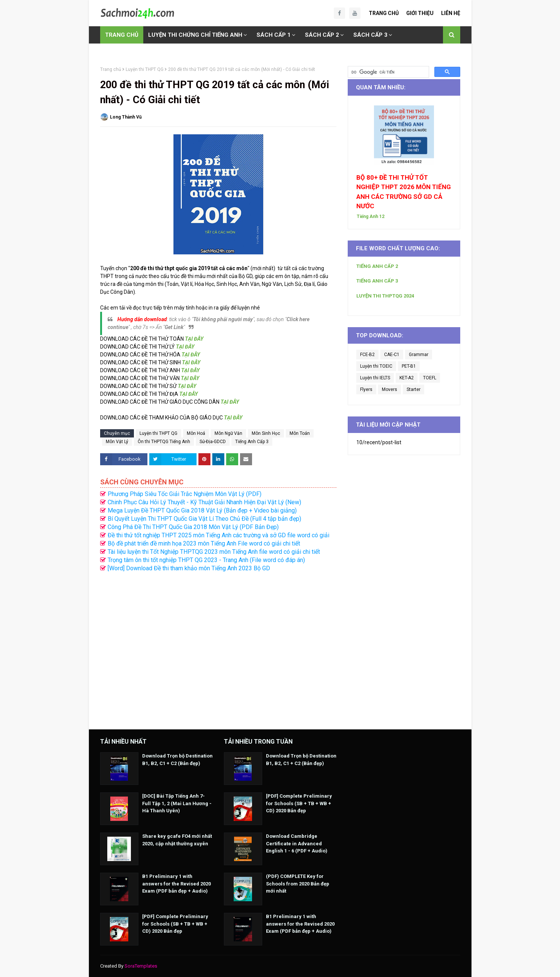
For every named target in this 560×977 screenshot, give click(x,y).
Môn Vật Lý (117, 442)
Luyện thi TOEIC (376, 366)
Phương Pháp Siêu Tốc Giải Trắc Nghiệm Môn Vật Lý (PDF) (185, 494)
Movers (390, 389)
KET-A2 (407, 378)
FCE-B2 (367, 355)
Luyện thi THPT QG (145, 69)
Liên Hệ (451, 13)
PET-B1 (409, 366)
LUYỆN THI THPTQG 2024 (385, 296)
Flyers (366, 389)
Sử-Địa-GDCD (213, 442)
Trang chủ (111, 69)
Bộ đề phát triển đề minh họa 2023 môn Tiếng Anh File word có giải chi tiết (204, 543)
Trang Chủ (384, 13)
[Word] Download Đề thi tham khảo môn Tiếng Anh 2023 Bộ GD (189, 568)
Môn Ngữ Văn (228, 433)
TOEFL (430, 378)
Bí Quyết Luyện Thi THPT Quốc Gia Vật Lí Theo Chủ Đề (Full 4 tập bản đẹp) (204, 519)
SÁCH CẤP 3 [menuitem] (370, 35)
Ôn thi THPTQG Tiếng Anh (164, 442)
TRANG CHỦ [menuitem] (122, 35)
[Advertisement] (218, 647)
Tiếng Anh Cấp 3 (252, 442)
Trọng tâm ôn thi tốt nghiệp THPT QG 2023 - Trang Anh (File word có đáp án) (206, 560)
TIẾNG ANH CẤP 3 (377, 281)
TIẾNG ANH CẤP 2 (377, 266)
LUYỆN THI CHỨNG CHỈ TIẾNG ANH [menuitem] (195, 35)
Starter (414, 389)
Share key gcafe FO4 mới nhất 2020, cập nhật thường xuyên (177, 840)
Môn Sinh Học (266, 433)
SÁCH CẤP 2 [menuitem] (322, 35)
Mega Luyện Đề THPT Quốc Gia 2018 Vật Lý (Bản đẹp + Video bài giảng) (202, 510)
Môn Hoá (196, 433)
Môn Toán (300, 433)
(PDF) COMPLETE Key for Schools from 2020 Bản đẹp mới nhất (298, 884)
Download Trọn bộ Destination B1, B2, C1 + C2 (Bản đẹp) (177, 760)
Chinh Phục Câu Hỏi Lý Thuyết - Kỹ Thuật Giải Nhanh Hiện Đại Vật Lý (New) (204, 502)
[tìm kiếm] (388, 72)
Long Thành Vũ (126, 117)
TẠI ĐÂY (194, 339)
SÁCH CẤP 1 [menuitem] (274, 35)
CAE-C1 (392, 355)
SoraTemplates (141, 966)
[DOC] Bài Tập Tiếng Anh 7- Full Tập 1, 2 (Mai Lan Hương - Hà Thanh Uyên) (177, 803)
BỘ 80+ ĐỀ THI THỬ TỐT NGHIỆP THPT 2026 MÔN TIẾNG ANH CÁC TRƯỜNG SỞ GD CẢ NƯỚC (404, 192)
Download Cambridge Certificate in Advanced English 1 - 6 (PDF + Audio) (297, 843)
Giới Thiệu (420, 13)
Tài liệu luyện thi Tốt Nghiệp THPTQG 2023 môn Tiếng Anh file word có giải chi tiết (214, 552)
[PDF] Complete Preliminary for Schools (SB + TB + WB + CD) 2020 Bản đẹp (175, 924)
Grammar (419, 355)
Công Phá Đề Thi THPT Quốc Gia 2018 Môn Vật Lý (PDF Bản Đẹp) (193, 527)
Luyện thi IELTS (375, 378)
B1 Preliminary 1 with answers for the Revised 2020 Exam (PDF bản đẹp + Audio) (176, 884)
